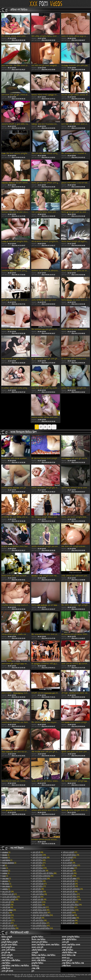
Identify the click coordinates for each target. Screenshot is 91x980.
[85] (41, 910)
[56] (10, 899)
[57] (8, 923)
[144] (39, 902)
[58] (38, 852)
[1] (6, 852)
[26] (8, 907)
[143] (69, 913)
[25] (8, 915)
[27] (9, 894)
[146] (69, 876)
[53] (39, 892)
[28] (8, 892)
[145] (40, 868)
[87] (11, 897)
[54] (43, 876)
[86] (44, 873)
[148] (39, 855)
